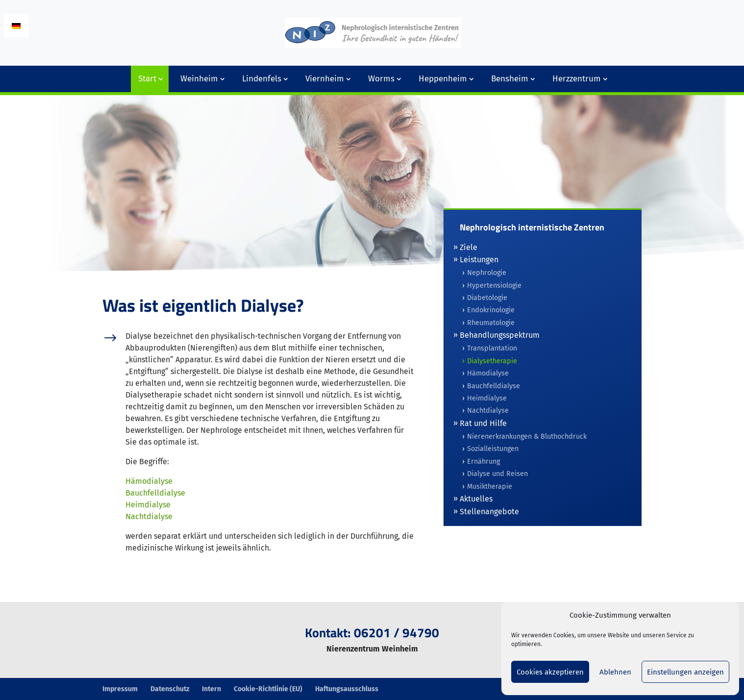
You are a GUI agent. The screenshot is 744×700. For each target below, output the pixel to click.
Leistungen (479, 260)
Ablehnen (615, 672)
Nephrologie (487, 273)
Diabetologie (487, 298)
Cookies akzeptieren (550, 672)
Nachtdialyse (149, 516)
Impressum (120, 689)
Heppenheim (443, 79)
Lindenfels (262, 79)
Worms (381, 79)
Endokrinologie (491, 310)
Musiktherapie (490, 487)
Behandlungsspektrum (500, 335)
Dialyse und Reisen (497, 474)
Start (147, 79)
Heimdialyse (148, 505)
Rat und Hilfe (483, 423)
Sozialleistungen (493, 449)
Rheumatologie (491, 323)
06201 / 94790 (397, 633)
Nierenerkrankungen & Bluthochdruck (527, 437)
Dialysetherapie (492, 361)
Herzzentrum (577, 79)
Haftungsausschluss (347, 689)
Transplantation (492, 348)
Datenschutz (170, 689)
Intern (211, 689)
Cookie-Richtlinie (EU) (268, 689)
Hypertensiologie (494, 286)
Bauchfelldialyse (155, 493)
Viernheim (325, 79)
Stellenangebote (489, 512)
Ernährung (484, 462)
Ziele (469, 247)
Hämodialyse (149, 481)
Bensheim (510, 79)
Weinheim (199, 79)
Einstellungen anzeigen (685, 672)
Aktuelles (476, 499)
